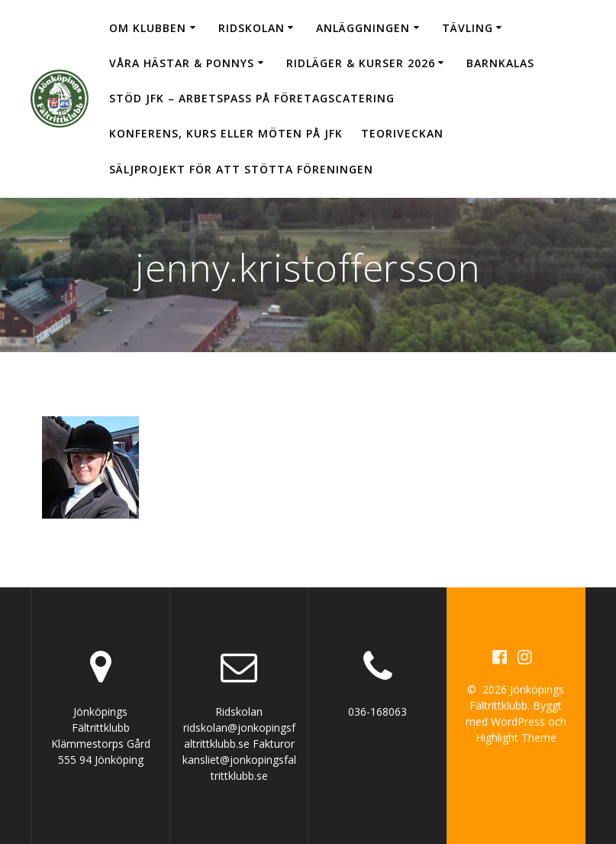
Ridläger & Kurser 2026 (361, 63)
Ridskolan (252, 28)
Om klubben (148, 28)
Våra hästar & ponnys (182, 63)
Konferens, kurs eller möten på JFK (226, 133)
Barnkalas (500, 63)
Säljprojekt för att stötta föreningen (241, 169)
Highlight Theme (516, 737)
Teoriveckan (402, 133)
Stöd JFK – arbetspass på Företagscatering (252, 98)
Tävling (468, 28)
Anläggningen (363, 28)
